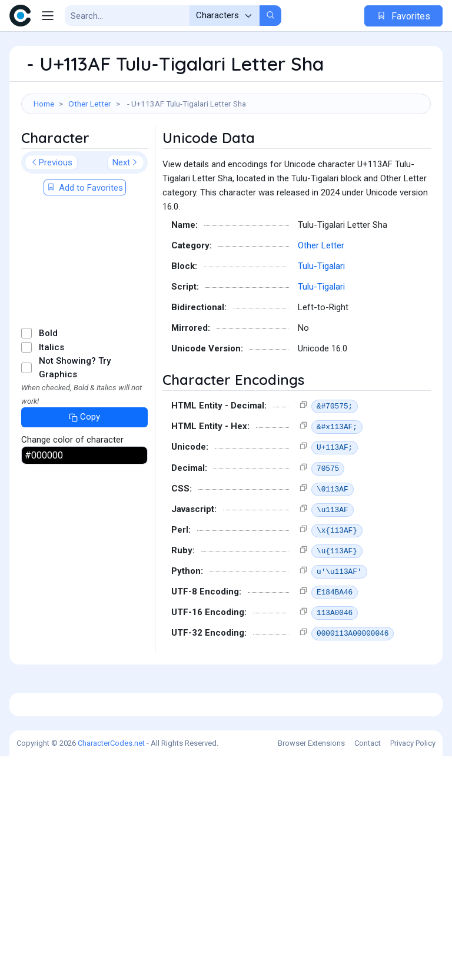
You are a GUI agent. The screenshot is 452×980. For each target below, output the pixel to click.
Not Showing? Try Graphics (75, 426)
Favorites (403, 16)
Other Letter (90, 104)
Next (126, 221)
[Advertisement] (226, 155)
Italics (51, 406)
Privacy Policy (413, 967)
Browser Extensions (311, 967)
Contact (368, 967)
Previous (51, 221)
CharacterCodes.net (111, 967)
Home (44, 104)
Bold (48, 392)
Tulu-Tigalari (321, 325)
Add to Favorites (85, 247)
